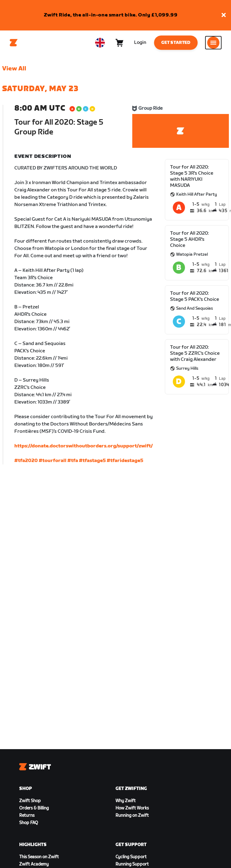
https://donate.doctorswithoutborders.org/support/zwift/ (84, 446)
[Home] (14, 43)
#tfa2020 (26, 461)
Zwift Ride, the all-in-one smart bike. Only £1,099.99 (111, 15)
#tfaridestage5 (125, 461)
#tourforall (53, 461)
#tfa (73, 461)
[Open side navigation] (213, 43)
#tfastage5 (92, 461)
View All (14, 69)
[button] (224, 15)
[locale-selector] (100, 43)
